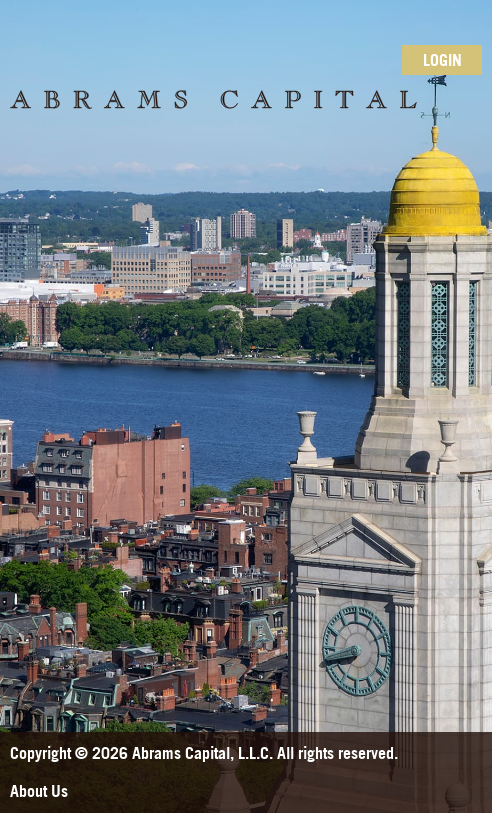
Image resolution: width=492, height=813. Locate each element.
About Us (39, 791)
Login (442, 60)
